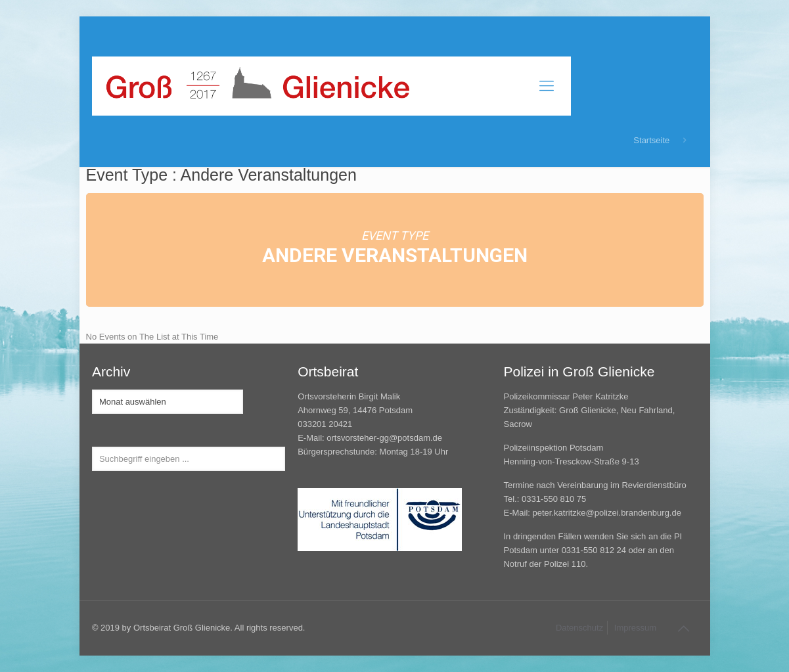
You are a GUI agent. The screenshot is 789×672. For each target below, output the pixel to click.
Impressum (635, 628)
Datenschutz (579, 628)
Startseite (651, 140)
